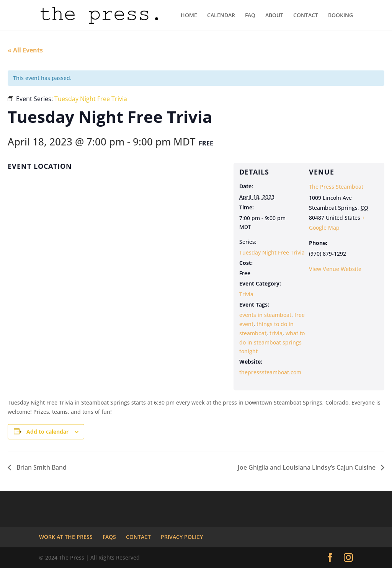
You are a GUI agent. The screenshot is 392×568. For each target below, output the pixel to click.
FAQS (109, 537)
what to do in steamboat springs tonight (272, 342)
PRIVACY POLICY (182, 537)
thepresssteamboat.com (270, 372)
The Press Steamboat (336, 187)
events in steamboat (265, 315)
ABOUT (274, 16)
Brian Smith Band (41, 467)
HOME (189, 16)
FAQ (250, 16)
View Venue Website (335, 269)
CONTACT (306, 16)
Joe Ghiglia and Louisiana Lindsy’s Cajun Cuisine (307, 467)
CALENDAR (221, 16)
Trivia (246, 294)
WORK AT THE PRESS (66, 537)
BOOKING (341, 16)
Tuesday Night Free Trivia (272, 252)
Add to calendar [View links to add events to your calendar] (47, 432)
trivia (276, 333)
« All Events (25, 50)
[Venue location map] (116, 234)
